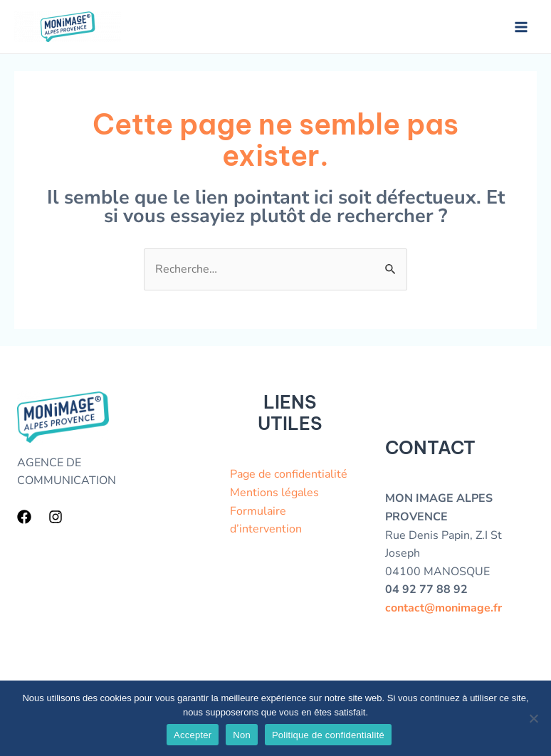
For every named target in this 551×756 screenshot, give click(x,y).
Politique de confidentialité (328, 735)
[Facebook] (24, 517)
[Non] (533, 718)
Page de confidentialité (289, 474)
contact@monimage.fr (444, 608)
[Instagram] (56, 517)
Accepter (193, 735)
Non (242, 735)
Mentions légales (274, 493)
